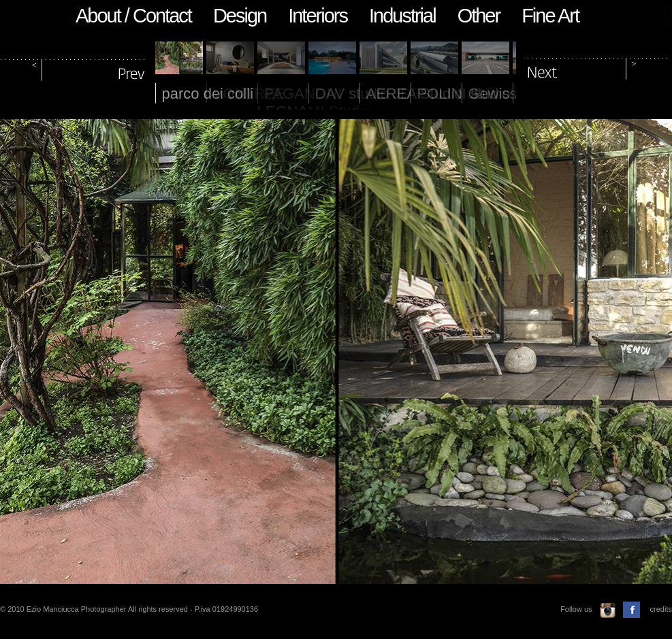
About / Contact (133, 16)
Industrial (402, 16)
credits (661, 609)
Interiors (318, 16)
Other (479, 16)
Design (240, 16)
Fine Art (550, 16)
